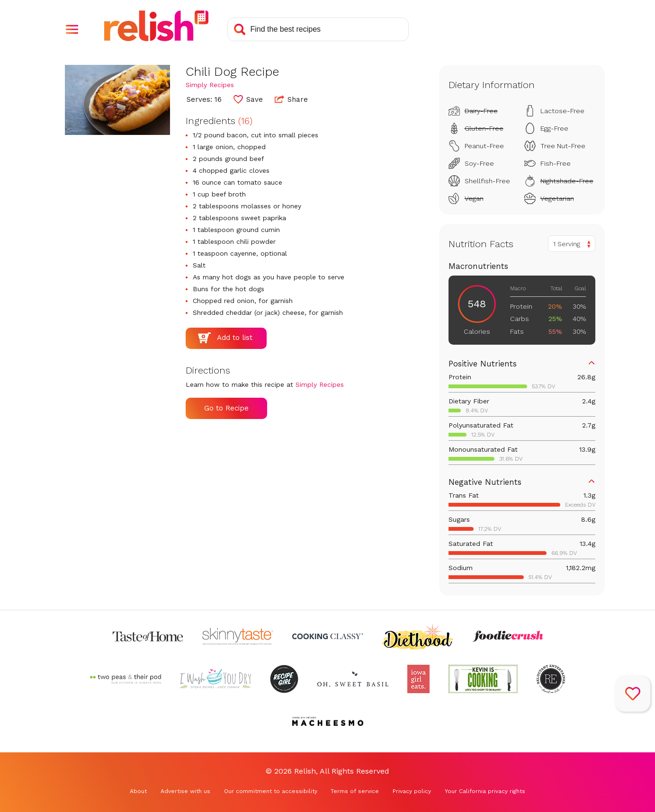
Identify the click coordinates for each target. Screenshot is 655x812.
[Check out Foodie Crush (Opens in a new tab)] (508, 636)
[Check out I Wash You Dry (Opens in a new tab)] (215, 679)
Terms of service (355, 791)
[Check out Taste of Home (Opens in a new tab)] (148, 636)
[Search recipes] (318, 29)
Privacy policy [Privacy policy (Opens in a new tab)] (412, 791)
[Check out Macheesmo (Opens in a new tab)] (328, 722)
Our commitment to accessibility (271, 791)
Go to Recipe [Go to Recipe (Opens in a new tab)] (226, 408)
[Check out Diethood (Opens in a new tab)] (418, 636)
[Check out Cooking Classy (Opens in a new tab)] (328, 636)
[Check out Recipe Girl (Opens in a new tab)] (284, 679)
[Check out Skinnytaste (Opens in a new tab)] (238, 636)
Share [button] (291, 99)
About (138, 791)
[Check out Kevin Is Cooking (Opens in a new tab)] (483, 679)
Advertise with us (185, 791)
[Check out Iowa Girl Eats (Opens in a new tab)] (418, 679)
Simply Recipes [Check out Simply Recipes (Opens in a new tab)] (210, 85)
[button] (72, 29)
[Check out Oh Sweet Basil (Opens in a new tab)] (353, 679)
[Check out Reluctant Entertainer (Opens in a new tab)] (551, 679)
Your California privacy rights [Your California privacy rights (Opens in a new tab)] (485, 791)
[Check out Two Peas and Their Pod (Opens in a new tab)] (126, 679)
